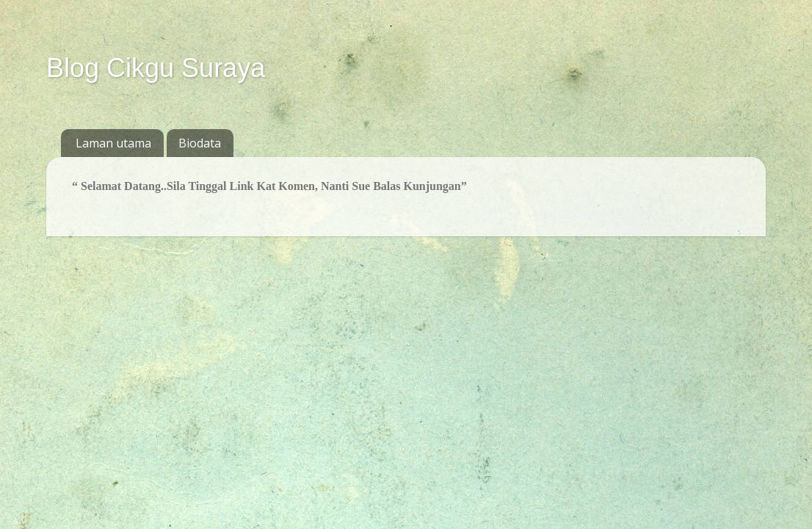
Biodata (200, 143)
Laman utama (113, 143)
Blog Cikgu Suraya (156, 68)
